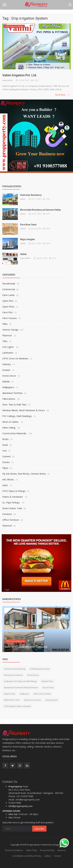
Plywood (7, 335)
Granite (7, 370)
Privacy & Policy (47, 850)
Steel (5, 445)
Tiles (5, 341)
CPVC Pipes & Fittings (14, 491)
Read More (63, 95)
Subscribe (39, 829)
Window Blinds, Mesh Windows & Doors (24, 410)
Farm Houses (10, 318)
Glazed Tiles (48, 687)
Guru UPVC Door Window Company (26, 647)
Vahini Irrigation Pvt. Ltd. (20, 75)
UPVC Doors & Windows (15, 358)
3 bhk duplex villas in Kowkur (17, 706)
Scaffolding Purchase (40, 669)
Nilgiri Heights (28, 239)
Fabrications (9, 399)
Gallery (48, 856)
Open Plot (8, 301)
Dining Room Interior (13, 675)
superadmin (8, 80)
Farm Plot (8, 312)
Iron (4, 451)
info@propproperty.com (21, 806)
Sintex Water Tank (12, 508)
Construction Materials (15, 433)
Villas (5, 324)
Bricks (6, 439)
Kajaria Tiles (10, 694)
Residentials (9, 283)
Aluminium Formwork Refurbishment (21, 687)
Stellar (23, 254)
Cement (7, 456)
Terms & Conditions (14, 850)
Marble (6, 381)
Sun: (11, 817)
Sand (5, 485)
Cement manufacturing (15, 669)
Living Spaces (52, 700)
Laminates (8, 353)
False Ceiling (9, 428)
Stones (6, 462)
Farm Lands (9, 295)
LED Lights (8, 347)
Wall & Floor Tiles (12, 700)
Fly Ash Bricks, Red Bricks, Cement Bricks (24, 474)
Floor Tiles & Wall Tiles (14, 404)
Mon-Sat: (13, 814)
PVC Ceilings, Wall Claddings (17, 416)
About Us (62, 850)
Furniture (7, 514)
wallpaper (24, 694)
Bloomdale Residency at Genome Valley (40, 210)
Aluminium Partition (12, 393)
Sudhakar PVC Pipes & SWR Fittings (20, 681)
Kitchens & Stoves (32, 700)
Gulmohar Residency (31, 195)
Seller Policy (32, 850)
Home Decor (9, 376)
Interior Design (10, 330)
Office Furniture (11, 520)
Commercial (9, 289)
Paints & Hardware (13, 497)
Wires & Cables (11, 422)
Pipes (5, 468)
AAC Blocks (8, 479)
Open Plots (8, 307)
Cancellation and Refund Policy (27, 856)
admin (23, 199)
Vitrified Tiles (47, 681)
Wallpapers (8, 387)
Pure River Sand (28, 225)
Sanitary (7, 364)
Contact (57, 856)
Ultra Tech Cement (42, 694)
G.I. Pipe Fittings (11, 502)
